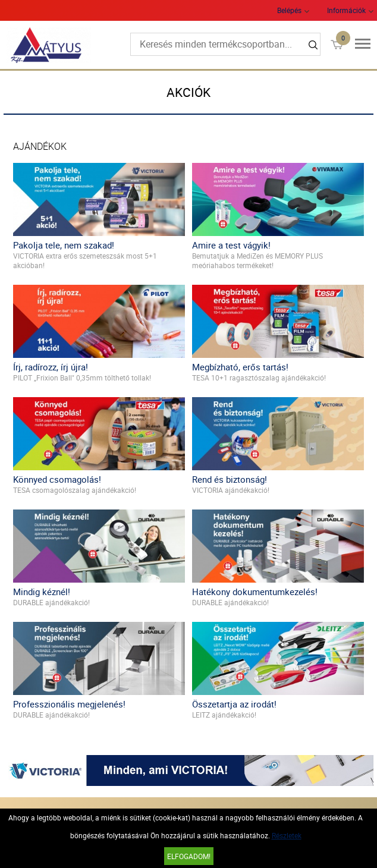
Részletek (287, 835)
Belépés (289, 10)
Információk (346, 10)
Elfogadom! (189, 856)
